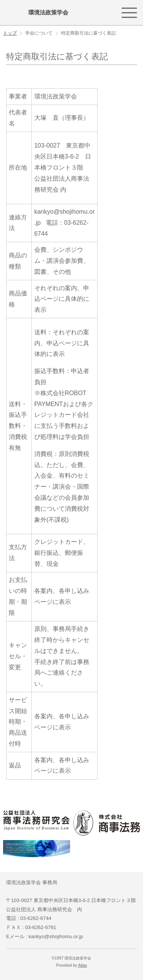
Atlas (83, 965)
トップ (10, 33)
